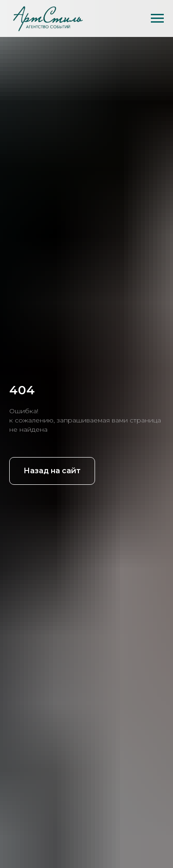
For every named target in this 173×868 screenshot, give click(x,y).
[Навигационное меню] (157, 18)
